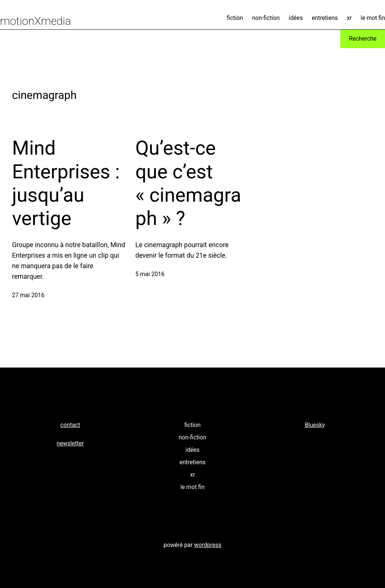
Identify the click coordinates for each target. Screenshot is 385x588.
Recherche (363, 39)
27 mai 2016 (28, 295)
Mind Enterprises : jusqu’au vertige (66, 183)
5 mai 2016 (150, 274)
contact (70, 425)
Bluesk (313, 425)
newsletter (70, 444)
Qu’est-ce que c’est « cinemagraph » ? (188, 183)
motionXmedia (36, 21)
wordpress (208, 545)
